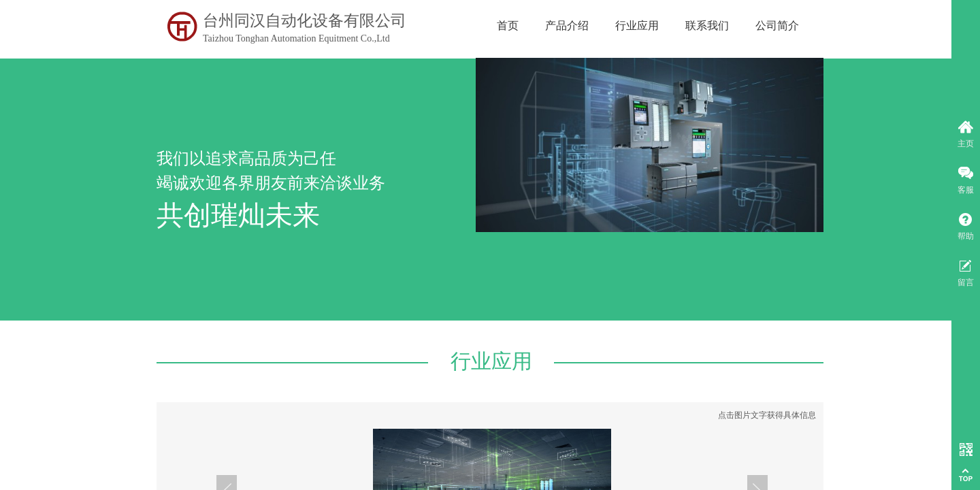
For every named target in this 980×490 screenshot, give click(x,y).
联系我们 (707, 26)
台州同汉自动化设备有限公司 (305, 21)
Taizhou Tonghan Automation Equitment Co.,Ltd (296, 38)
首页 (508, 26)
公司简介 (777, 26)
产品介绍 (567, 26)
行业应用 (637, 26)
